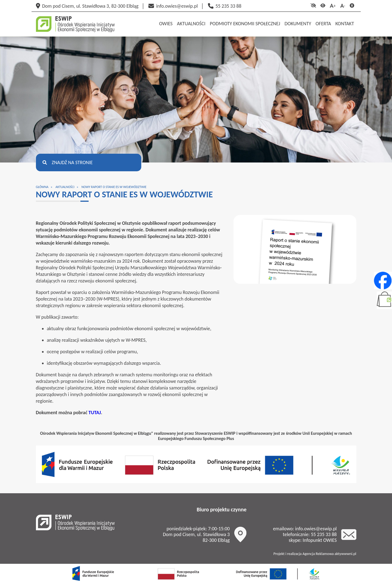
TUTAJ (95, 413)
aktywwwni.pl (346, 554)
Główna (42, 187)
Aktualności (65, 187)
